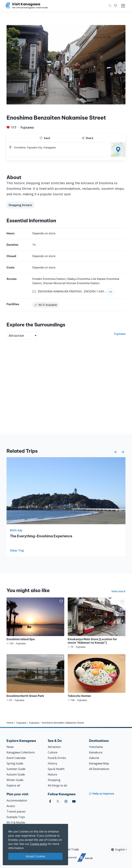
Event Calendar (16, 758)
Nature (52, 774)
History (53, 763)
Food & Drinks (57, 758)
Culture (53, 752)
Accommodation (17, 800)
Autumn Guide (16, 774)
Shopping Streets (20, 205)
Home (10, 723)
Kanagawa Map (99, 763)
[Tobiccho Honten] (97, 678)
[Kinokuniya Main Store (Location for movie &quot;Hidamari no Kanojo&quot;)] (97, 623)
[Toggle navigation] (123, 6)
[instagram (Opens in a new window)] (66, 801)
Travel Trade (71, 849)
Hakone (94, 758)
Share (88, 138)
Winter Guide (15, 780)
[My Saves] (115, 6)
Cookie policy (39, 844)
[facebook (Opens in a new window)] (50, 801)
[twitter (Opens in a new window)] (58, 801)
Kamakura (96, 752)
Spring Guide (15, 763)
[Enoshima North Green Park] (35, 678)
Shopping (54, 780)
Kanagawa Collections (21, 752)
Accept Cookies (35, 856)
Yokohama (96, 747)
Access (11, 806)
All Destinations (99, 769)
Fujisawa (27, 127)
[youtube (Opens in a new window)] (74, 801)
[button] (115, 6)
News (10, 747)
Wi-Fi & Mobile (16, 823)
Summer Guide (16, 769)
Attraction (54, 747)
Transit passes (16, 811)
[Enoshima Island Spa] (35, 621)
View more (118, 591)
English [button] (118, 850)
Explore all (13, 785)
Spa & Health (56, 769)
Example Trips (16, 817)
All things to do (57, 785)
